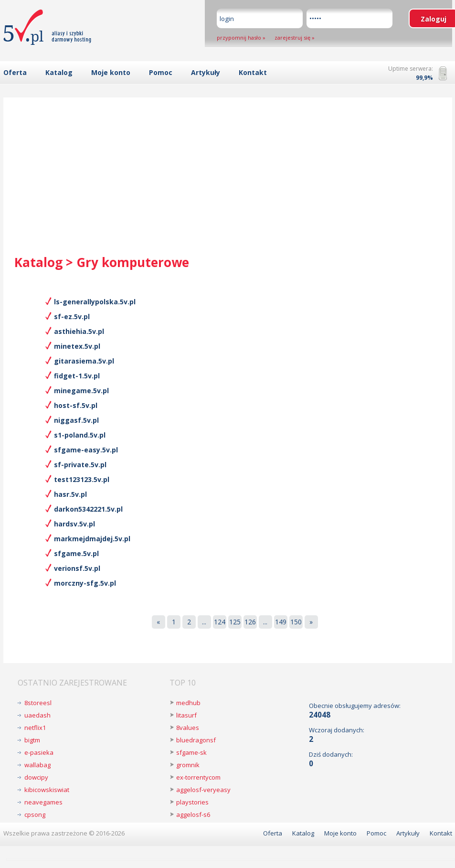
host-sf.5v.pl (76, 405)
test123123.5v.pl (82, 479)
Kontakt (253, 72)
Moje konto (111, 72)
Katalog (59, 72)
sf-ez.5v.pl (72, 316)
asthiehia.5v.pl (79, 331)
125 (235, 622)
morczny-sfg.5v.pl (85, 583)
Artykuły (206, 72)
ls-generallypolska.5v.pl (95, 302)
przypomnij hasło (239, 38)
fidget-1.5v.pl (77, 376)
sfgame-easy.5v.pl (86, 450)
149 (281, 622)
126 (250, 622)
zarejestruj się (292, 38)
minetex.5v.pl (77, 346)
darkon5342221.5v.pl (88, 509)
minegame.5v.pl (81, 391)
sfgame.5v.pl (76, 553)
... (204, 622)
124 (220, 622)
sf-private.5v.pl (80, 465)
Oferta (15, 72)
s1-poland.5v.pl (80, 435)
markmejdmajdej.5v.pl (92, 539)
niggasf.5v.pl (76, 420)
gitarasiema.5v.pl (84, 361)
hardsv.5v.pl (74, 524)
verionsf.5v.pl (77, 568)
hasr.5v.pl (70, 494)
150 (296, 622)
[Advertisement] (228, 182)
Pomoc (161, 72)
